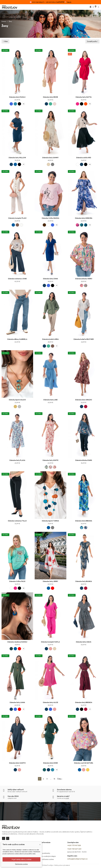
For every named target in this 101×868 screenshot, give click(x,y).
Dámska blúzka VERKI (84, 279)
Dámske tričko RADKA (50, 218)
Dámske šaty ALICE (50, 702)
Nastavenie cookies (21, 864)
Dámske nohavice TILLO (17, 521)
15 (54, 779)
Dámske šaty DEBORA (84, 218)
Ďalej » (60, 779)
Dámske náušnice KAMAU (17, 642)
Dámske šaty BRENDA (84, 702)
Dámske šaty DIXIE (50, 763)
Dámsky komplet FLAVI (17, 218)
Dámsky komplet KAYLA (50, 642)
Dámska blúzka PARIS (84, 460)
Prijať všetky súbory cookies (22, 859)
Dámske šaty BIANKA (84, 581)
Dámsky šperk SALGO (17, 400)
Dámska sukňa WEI (84, 158)
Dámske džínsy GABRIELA (17, 339)
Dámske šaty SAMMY (50, 158)
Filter (6, 41)
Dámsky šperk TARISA (50, 521)
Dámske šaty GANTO (17, 763)
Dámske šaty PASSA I (17, 97)
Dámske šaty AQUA (84, 642)
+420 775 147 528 (74, 845)
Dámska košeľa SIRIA (50, 339)
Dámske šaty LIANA (17, 702)
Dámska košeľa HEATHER (84, 339)
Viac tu (69, 2)
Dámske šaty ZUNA (50, 279)
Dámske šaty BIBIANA (84, 521)
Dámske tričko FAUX (17, 581)
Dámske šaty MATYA (84, 97)
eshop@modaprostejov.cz (77, 859)
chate (67, 798)
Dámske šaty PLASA (17, 460)
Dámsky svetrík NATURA (84, 763)
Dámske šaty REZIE (50, 97)
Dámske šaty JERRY (50, 581)
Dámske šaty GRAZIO (84, 400)
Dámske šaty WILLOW (17, 158)
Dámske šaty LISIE (50, 400)
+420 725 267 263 (74, 849)
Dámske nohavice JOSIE (17, 279)
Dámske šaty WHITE (50, 460)
